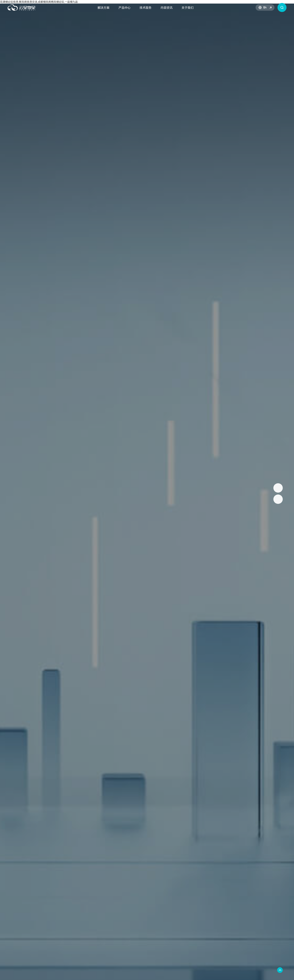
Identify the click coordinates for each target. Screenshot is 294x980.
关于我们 (187, 8)
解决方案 (103, 8)
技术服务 (145, 8)
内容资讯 (166, 8)
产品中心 (124, 8)
